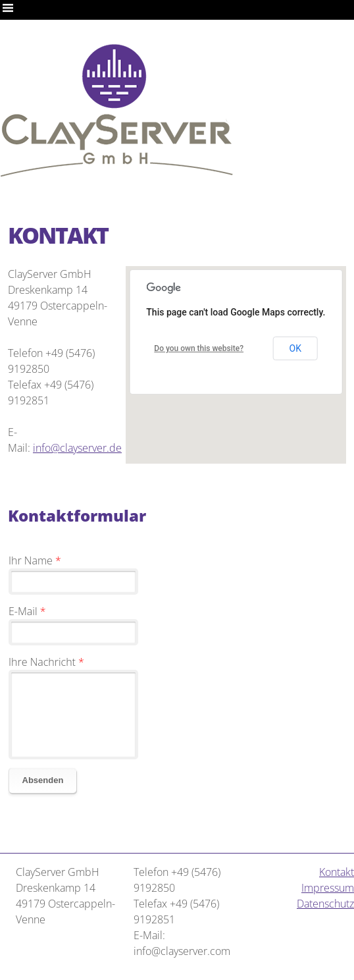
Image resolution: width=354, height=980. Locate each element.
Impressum (328, 888)
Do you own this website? (199, 348)
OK (295, 348)
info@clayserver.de (77, 448)
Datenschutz (325, 904)
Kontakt (337, 872)
